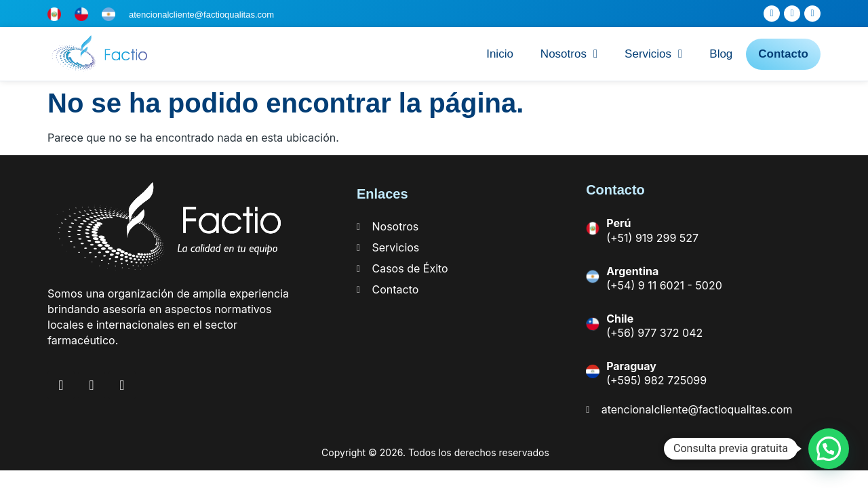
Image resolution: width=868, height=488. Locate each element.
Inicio (500, 54)
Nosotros (569, 54)
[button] (829, 449)
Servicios (653, 54)
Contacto (783, 54)
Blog (721, 54)
